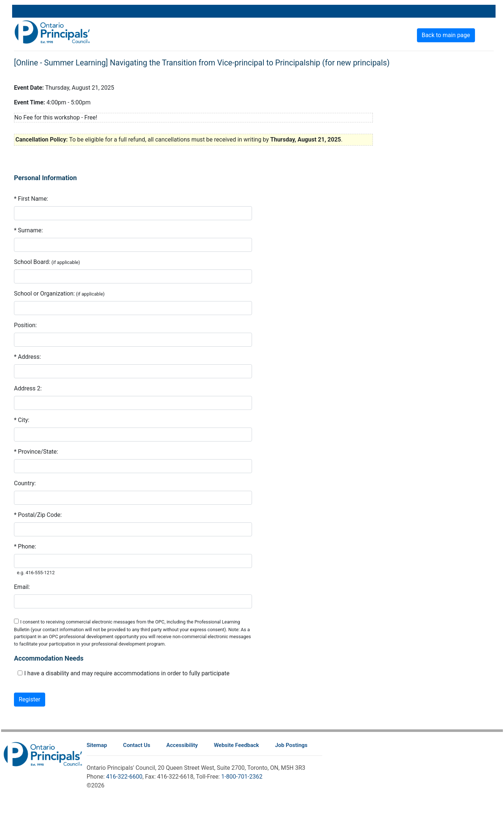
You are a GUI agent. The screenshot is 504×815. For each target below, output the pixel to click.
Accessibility (182, 745)
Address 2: (28, 388)
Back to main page (446, 35)
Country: (25, 483)
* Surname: (28, 230)
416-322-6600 (124, 777)
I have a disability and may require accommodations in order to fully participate (127, 673)
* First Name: (31, 199)
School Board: (32, 262)
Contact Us (137, 745)
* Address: (28, 357)
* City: (22, 420)
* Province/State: (36, 452)
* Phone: (25, 546)
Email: (22, 587)
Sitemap (97, 745)
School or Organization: (44, 294)
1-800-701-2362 (242, 777)
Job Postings (291, 745)
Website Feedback (236, 745)
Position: (25, 325)
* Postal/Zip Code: (38, 515)
